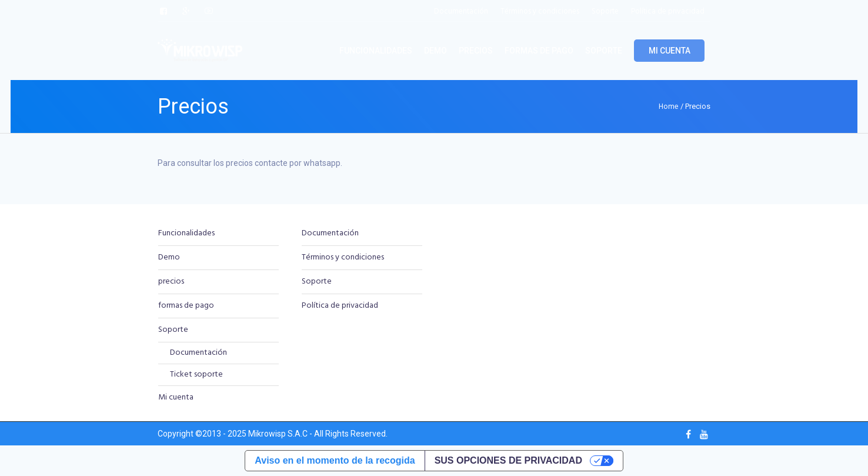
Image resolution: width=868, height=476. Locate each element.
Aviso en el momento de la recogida (335, 460)
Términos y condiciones (343, 257)
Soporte (173, 330)
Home (669, 107)
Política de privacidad (340, 306)
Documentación (198, 353)
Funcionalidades (186, 233)
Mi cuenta (176, 397)
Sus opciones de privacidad (508, 460)
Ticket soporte (196, 375)
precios (171, 282)
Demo (169, 257)
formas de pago (186, 306)
